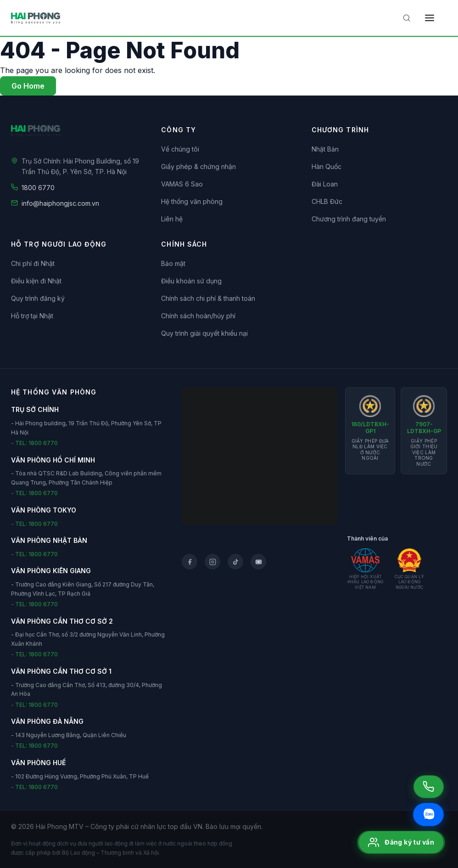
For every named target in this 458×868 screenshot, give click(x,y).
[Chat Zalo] (428, 814)
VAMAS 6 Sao (182, 184)
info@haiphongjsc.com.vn (60, 203)
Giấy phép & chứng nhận (198, 166)
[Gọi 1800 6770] (429, 787)
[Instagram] (212, 562)
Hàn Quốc (327, 166)
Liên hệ (172, 219)
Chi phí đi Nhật (33, 263)
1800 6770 (38, 188)
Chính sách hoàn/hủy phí (198, 316)
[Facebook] (190, 562)
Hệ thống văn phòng (192, 201)
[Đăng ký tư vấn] (401, 842)
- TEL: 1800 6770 (34, 443)
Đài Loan (325, 184)
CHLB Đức (327, 201)
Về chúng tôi (180, 149)
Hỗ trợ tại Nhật (32, 316)
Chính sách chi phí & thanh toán (208, 298)
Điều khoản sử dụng (191, 281)
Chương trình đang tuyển (349, 219)
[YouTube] (258, 562)
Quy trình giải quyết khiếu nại (204, 333)
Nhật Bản (325, 149)
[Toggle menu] (430, 18)
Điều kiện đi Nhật (36, 281)
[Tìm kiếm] (407, 18)
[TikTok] (235, 562)
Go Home (28, 86)
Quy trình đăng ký (38, 298)
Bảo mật (173, 263)
